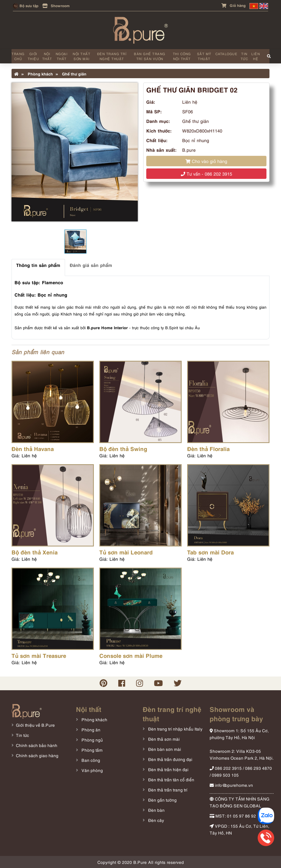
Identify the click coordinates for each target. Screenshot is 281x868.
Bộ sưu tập (26, 5)
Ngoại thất (62, 56)
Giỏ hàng (234, 5)
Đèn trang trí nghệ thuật (112, 56)
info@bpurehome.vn (231, 785)
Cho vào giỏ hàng (206, 161)
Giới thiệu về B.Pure (35, 725)
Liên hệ (256, 56)
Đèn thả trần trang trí (167, 790)
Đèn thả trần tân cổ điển (171, 779)
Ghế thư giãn (71, 74)
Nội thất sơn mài (82, 56)
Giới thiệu (33, 56)
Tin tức (245, 56)
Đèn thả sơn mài (163, 739)
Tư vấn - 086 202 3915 (206, 174)
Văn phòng (92, 770)
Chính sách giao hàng (37, 755)
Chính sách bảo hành (37, 745)
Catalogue (227, 54)
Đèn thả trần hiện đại (168, 769)
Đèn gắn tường (162, 800)
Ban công (90, 760)
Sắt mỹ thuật (204, 56)
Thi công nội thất (182, 56)
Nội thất (47, 56)
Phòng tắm (92, 750)
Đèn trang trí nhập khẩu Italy (175, 729)
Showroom (56, 5)
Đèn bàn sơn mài (164, 749)
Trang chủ (18, 56)
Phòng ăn (90, 729)
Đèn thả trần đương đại (170, 759)
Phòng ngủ (92, 740)
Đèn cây (156, 820)
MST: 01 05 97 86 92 (233, 816)
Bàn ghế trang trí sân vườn (150, 56)
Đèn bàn (156, 810)
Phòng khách (37, 74)
